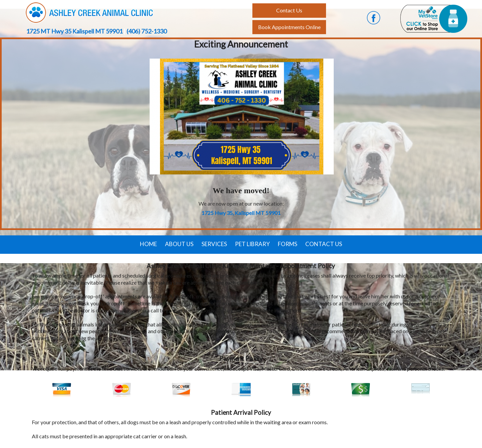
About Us (179, 244)
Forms (288, 244)
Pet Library (252, 244)
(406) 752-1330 (147, 31)
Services (214, 244)
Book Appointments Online (289, 27)
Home (148, 244)
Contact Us (324, 244)
